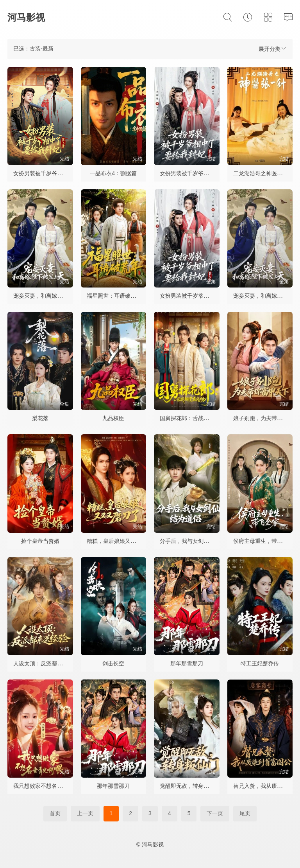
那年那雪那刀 (187, 663)
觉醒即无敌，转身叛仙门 (190, 786)
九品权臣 (113, 418)
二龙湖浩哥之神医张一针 (263, 173)
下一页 (215, 813)
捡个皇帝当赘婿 (40, 541)
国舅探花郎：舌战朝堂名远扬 (195, 418)
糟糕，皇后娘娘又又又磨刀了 (122, 541)
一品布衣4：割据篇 (113, 173)
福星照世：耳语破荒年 (114, 296)
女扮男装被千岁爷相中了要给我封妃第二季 (65, 173)
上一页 (85, 813)
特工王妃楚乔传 (260, 663)
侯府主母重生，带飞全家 (263, 541)
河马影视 (26, 17)
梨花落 (40, 418)
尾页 (245, 813)
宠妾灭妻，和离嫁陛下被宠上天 (52, 296)
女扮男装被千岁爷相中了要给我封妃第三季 (212, 173)
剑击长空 (113, 663)
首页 (55, 813)
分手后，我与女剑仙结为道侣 (195, 541)
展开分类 (273, 49)
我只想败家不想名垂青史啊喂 (49, 786)
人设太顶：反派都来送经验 (46, 663)
